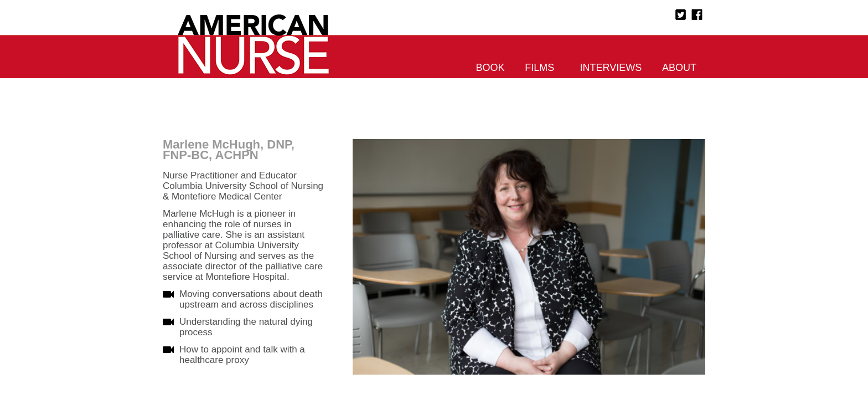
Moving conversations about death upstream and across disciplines (251, 299)
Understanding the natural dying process (246, 327)
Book (490, 68)
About (679, 68)
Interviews (611, 68)
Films (539, 68)
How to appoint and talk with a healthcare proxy (242, 355)
